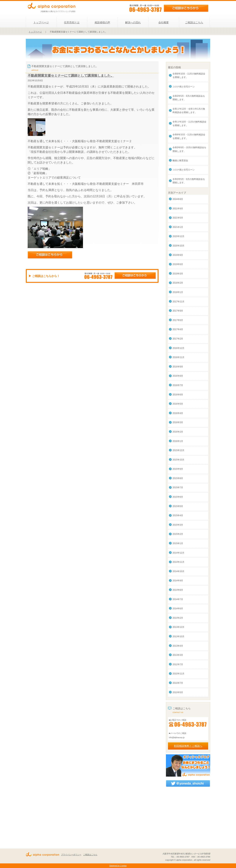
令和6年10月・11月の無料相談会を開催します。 (189, 76)
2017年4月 (178, 329)
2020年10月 (178, 246)
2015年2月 (178, 534)
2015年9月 (178, 469)
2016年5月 (178, 404)
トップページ (41, 22)
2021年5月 (178, 218)
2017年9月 (178, 311)
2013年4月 (178, 646)
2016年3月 (178, 422)
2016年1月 (178, 441)
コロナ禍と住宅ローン (184, 87)
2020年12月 (178, 236)
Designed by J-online (118, 866)
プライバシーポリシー (71, 855)
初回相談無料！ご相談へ (188, 746)
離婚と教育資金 (180, 161)
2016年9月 (178, 367)
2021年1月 (178, 227)
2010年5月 (178, 692)
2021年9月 (178, 209)
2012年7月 (178, 664)
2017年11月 (178, 302)
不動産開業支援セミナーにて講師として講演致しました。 (71, 76)
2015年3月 (178, 525)
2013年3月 (178, 655)
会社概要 (164, 22)
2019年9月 (178, 255)
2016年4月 (178, 413)
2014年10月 (178, 571)
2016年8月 (178, 376)
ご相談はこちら (194, 22)
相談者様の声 (102, 22)
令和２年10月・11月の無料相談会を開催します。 (189, 124)
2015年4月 (178, 515)
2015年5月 (178, 506)
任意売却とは (72, 22)
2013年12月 (178, 627)
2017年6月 (178, 320)
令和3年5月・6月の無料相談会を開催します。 (189, 98)
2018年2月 (178, 283)
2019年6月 (178, 264)
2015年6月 (178, 497)
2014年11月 (178, 562)
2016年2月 (178, 432)
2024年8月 (178, 199)
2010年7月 (178, 683)
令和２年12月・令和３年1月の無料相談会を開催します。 (189, 111)
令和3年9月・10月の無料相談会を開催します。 (189, 149)
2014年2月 (178, 618)
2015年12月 (178, 450)
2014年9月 (178, 581)
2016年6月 (178, 395)
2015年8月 (178, 478)
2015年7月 (178, 488)
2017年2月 (178, 339)
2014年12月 (178, 553)
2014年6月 (178, 609)
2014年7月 (178, 599)
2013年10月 (178, 636)
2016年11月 (178, 357)
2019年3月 (178, 274)
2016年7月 (178, 385)
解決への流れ (133, 22)
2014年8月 (178, 590)
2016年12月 (178, 348)
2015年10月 (178, 460)
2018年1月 (178, 292)
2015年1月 (178, 543)
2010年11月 (178, 674)
